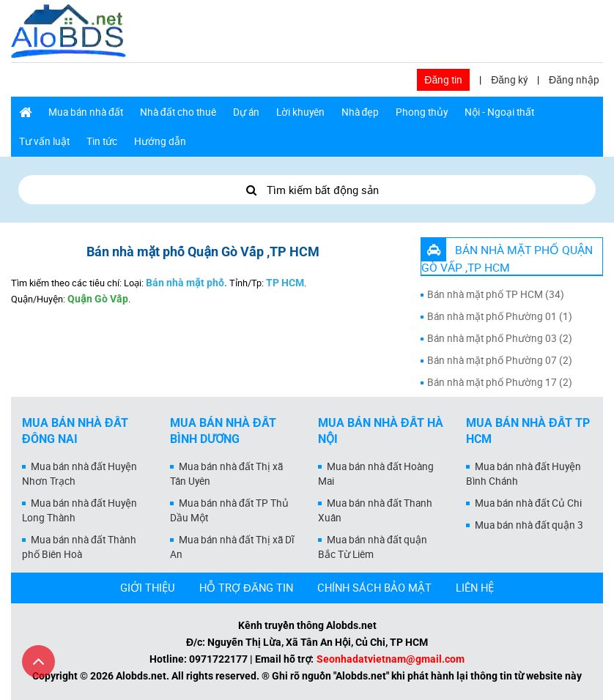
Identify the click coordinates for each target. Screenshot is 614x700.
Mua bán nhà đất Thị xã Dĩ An (232, 547)
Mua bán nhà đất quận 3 (529, 525)
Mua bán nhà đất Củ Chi (528, 503)
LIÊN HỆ (475, 587)
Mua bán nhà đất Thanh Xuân (375, 510)
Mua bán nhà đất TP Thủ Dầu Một (229, 510)
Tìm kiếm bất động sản (307, 190)
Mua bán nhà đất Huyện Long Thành (79, 510)
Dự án (246, 112)
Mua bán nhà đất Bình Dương (223, 431)
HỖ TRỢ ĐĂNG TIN (246, 587)
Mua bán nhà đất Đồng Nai (75, 431)
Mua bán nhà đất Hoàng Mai (376, 474)
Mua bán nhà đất (86, 112)
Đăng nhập (574, 80)
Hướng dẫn (160, 141)
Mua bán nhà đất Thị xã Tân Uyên (226, 474)
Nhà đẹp (360, 112)
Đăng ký (509, 80)
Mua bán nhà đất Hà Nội (381, 431)
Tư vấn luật (44, 141)
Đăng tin (443, 80)
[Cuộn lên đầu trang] (38, 662)
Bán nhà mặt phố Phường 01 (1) (500, 316)
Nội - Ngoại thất (499, 112)
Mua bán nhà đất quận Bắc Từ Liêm (373, 547)
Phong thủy (422, 112)
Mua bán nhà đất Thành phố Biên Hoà (79, 547)
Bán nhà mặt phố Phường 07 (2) (500, 360)
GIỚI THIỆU (148, 587)
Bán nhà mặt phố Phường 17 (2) (500, 382)
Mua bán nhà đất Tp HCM (528, 431)
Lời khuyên (300, 112)
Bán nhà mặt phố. (186, 283)
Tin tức (102, 141)
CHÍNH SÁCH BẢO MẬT (374, 587)
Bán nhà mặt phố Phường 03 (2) (500, 338)
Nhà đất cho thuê (178, 112)
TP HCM (285, 283)
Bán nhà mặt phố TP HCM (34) (496, 294)
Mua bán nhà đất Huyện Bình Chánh (524, 474)
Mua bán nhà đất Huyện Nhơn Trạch (79, 474)
